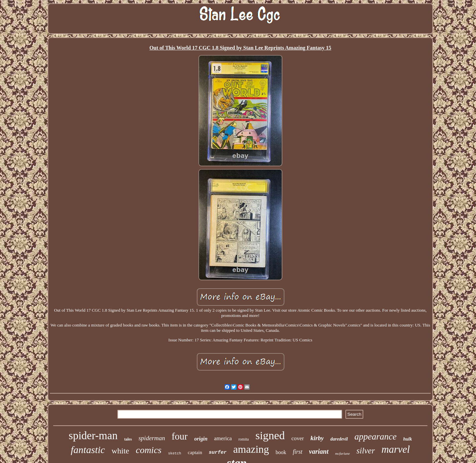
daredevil (339, 439)
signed (270, 435)
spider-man (93, 436)
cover (297, 438)
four (179, 436)
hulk (408, 439)
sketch (175, 453)
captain (195, 452)
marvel (396, 449)
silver (366, 451)
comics (149, 450)
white (120, 451)
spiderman (152, 438)
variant (319, 451)
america (223, 438)
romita (243, 439)
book (281, 452)
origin (201, 439)
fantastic (88, 450)
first (298, 452)
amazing (251, 449)
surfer (218, 453)
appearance (375, 437)
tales (128, 439)
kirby (317, 438)
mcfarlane (343, 453)
